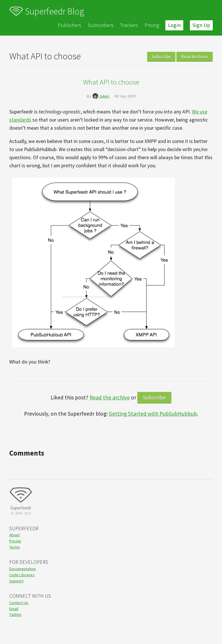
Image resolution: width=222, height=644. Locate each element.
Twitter (15, 614)
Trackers (129, 25)
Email (14, 609)
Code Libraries (22, 575)
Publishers (70, 25)
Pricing (152, 25)
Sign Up (201, 25)
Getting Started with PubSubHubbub (153, 414)
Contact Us (19, 603)
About (14, 535)
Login (174, 25)
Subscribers (101, 25)
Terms (15, 547)
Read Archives (195, 56)
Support (16, 581)
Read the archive (110, 397)
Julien (104, 96)
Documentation (23, 569)
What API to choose (111, 82)
